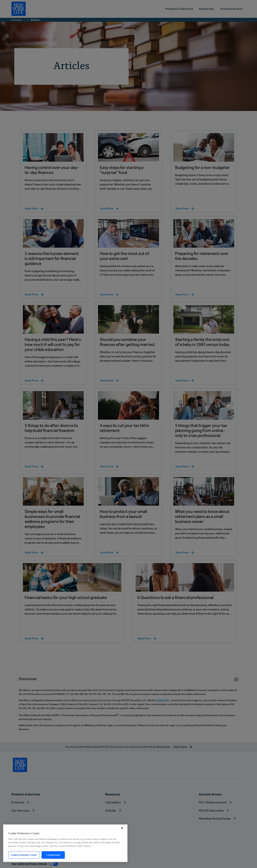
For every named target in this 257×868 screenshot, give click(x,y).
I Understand (53, 855)
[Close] (122, 828)
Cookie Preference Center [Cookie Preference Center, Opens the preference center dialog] (24, 855)
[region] (65, 843)
